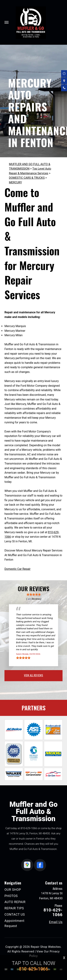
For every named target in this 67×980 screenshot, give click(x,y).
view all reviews (33, 675)
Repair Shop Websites (46, 947)
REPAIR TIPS (14, 908)
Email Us (56, 922)
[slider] (34, 594)
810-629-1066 (29, 828)
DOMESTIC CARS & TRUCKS (27, 178)
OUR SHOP (13, 890)
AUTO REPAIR (15, 902)
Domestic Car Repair (18, 569)
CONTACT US (15, 914)
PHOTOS (11, 896)
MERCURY (15, 182)
